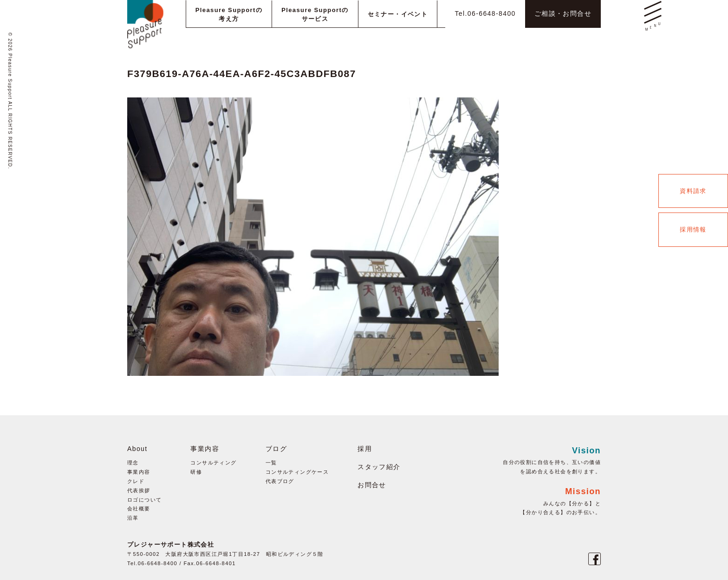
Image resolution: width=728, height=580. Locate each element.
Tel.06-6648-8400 (485, 13)
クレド (136, 481)
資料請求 (693, 191)
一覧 (271, 463)
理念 (133, 463)
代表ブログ (280, 481)
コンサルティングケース (297, 472)
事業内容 (139, 472)
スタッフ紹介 (379, 467)
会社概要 (139, 509)
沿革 (133, 518)
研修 (196, 472)
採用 (365, 449)
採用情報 (693, 229)
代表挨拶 (139, 490)
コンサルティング (213, 463)
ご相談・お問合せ (563, 13)
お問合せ (372, 485)
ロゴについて (144, 500)
